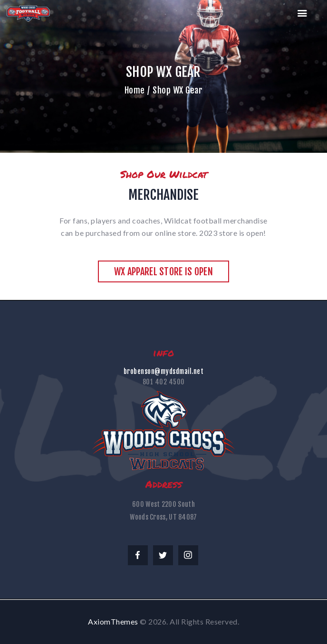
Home (135, 90)
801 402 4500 (164, 382)
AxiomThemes (113, 621)
